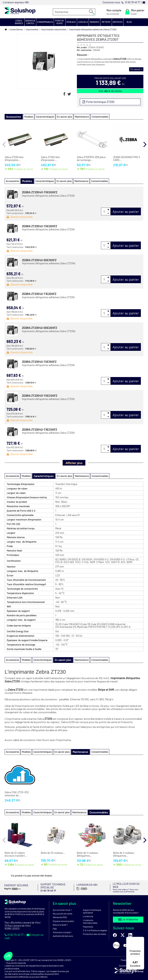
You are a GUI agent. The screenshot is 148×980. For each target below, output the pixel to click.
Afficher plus (74, 462)
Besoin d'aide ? (60, 920)
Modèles (26, 116)
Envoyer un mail (35, 930)
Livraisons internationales (90, 917)
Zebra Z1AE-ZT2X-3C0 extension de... (17, 793)
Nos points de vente (63, 909)
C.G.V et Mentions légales (95, 926)
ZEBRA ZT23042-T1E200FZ (39, 293)
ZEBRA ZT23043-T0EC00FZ (40, 395)
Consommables (97, 116)
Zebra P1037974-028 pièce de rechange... (91, 158)
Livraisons (88, 912)
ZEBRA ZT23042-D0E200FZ (40, 327)
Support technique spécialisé (92, 906)
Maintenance (79, 116)
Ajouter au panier (126, 211)
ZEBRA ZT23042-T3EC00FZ (40, 429)
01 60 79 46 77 (14, 930)
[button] (19, 22)
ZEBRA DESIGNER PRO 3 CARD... (127, 158)
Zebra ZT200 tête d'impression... (14, 158)
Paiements (88, 922)
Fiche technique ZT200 (100, 102)
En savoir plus (62, 116)
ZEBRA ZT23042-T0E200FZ (40, 226)
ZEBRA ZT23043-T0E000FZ (40, 192)
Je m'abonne (128, 915)
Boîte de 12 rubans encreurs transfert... (16, 853)
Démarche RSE (60, 913)
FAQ (55, 924)
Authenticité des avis (63, 931)
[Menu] (142, 939)
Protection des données (95, 929)
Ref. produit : (82, 47)
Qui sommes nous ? (62, 905)
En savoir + (137, 69)
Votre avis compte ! (62, 928)
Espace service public (63, 916)
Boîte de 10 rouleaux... (53, 851)
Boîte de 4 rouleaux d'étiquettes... (87, 853)
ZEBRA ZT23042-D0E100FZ (39, 259)
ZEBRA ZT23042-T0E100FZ (39, 361)
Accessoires (12, 181)
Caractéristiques (42, 116)
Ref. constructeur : (85, 50)
